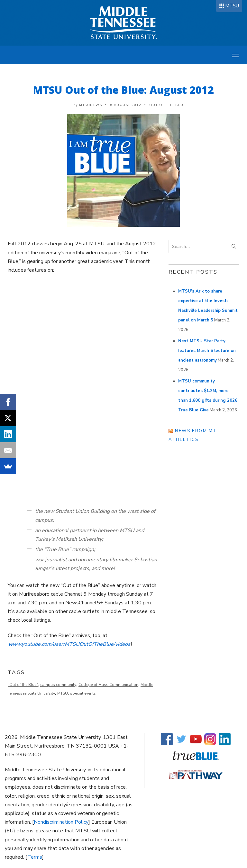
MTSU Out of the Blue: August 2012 (123, 90)
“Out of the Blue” (23, 685)
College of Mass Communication (108, 685)
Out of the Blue (168, 105)
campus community (58, 685)
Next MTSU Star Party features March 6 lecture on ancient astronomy (207, 351)
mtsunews (91, 105)
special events (83, 693)
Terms (35, 857)
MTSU (232, 6)
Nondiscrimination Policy (61, 822)
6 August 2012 (126, 105)
